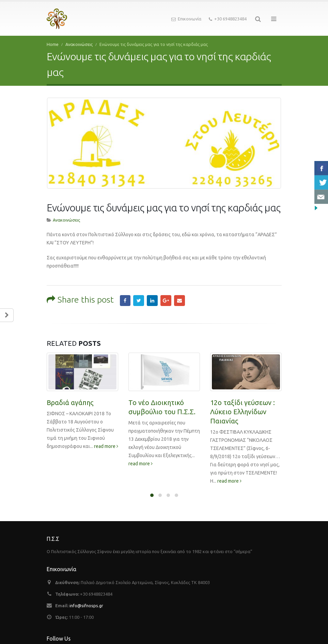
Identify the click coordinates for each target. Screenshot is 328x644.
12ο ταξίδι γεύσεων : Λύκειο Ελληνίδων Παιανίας (243, 405)
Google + (166, 294)
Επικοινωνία (186, 19)
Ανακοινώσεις (66, 213)
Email (179, 294)
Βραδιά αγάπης (70, 395)
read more (106, 439)
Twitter (139, 294)
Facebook (125, 294)
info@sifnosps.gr (86, 598)
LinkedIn (152, 294)
